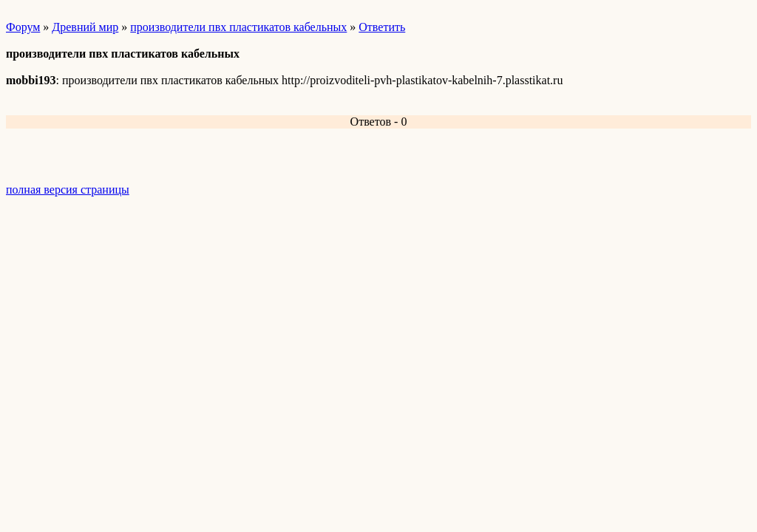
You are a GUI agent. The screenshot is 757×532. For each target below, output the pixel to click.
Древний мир (85, 27)
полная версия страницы (68, 190)
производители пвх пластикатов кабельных (238, 27)
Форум (23, 27)
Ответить (382, 27)
